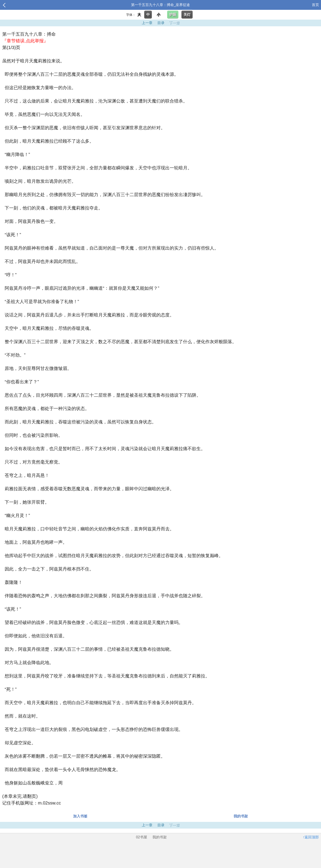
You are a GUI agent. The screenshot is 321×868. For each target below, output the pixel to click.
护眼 (173, 15)
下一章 (174, 23)
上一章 (147, 23)
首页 (315, 5)
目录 (161, 23)
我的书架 (241, 816)
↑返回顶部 (311, 837)
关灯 (187, 15)
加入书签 (80, 816)
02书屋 (142, 837)
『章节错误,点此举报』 (25, 41)
